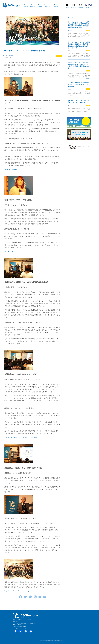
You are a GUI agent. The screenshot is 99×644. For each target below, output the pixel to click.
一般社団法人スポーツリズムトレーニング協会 (21, 437)
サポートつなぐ (10, 252)
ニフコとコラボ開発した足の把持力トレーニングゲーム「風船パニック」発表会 (79, 84)
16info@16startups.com (21, 626)
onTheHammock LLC (60, 641)
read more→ (88, 38)
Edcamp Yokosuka (11, 169)
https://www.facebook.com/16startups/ (17, 591)
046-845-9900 (19, 625)
